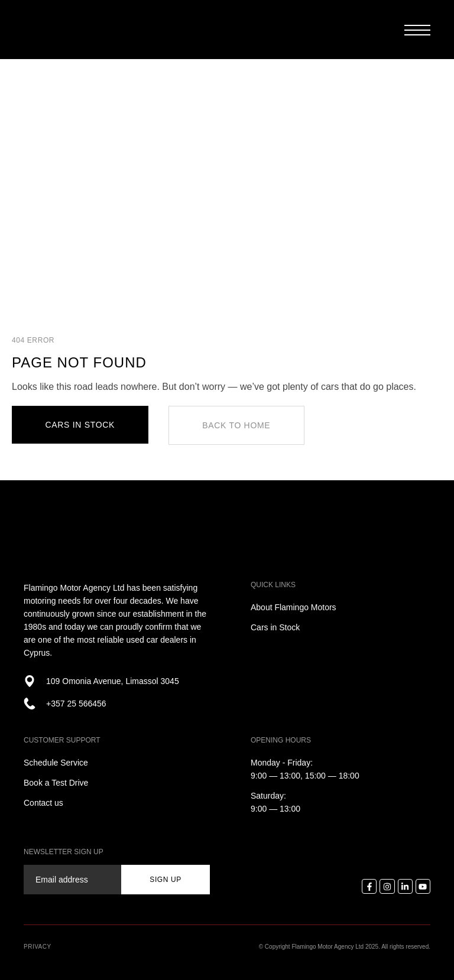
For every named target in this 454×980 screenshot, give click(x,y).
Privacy (38, 947)
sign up (166, 880)
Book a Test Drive (56, 783)
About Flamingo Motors (294, 607)
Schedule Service (56, 763)
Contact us (43, 803)
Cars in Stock (275, 627)
